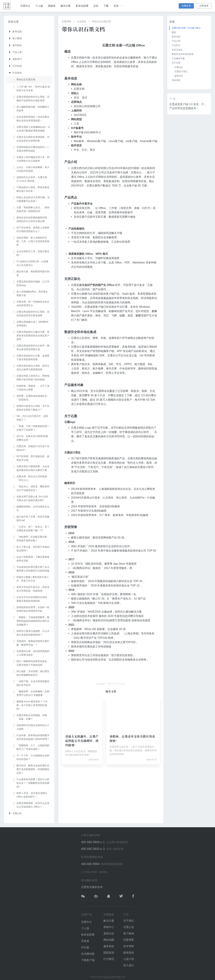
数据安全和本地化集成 (183, 54)
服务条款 (109, 946)
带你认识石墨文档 (101, 21)
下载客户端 (88, 960)
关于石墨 (176, 63)
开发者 (85, 941)
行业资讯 (82, 21)
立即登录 (204, 6)
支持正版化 (177, 50)
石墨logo (179, 67)
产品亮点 (176, 45)
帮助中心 (109, 927)
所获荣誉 (176, 80)
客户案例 (129, 933)
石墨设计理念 (181, 72)
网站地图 (109, 940)
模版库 (52, 6)
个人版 (39, 6)
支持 (118, 6)
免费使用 (186, 6)
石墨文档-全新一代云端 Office (186, 28)
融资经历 (179, 76)
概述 (174, 32)
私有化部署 (82, 6)
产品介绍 (176, 41)
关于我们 (129, 921)
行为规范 (109, 959)
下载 (106, 6)
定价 (96, 6)
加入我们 (129, 965)
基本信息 (176, 37)
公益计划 (129, 959)
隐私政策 (109, 953)
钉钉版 (85, 947)
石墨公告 (129, 927)
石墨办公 (25, 6)
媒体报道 (129, 953)
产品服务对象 (178, 58)
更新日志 (109, 933)
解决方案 (66, 6)
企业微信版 (88, 954)
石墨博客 (67, 21)
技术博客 (129, 946)
